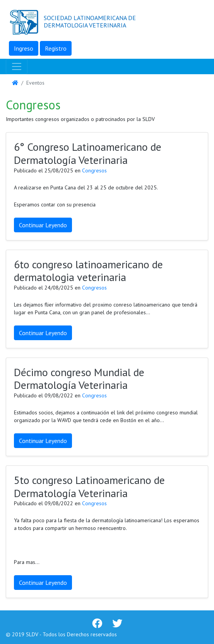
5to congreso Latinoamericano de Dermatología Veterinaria (89, 486)
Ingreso (24, 48)
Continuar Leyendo (43, 225)
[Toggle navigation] (17, 66)
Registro (56, 48)
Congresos (94, 170)
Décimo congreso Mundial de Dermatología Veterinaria (79, 379)
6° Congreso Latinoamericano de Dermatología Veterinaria (88, 153)
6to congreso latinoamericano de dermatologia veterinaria (88, 271)
